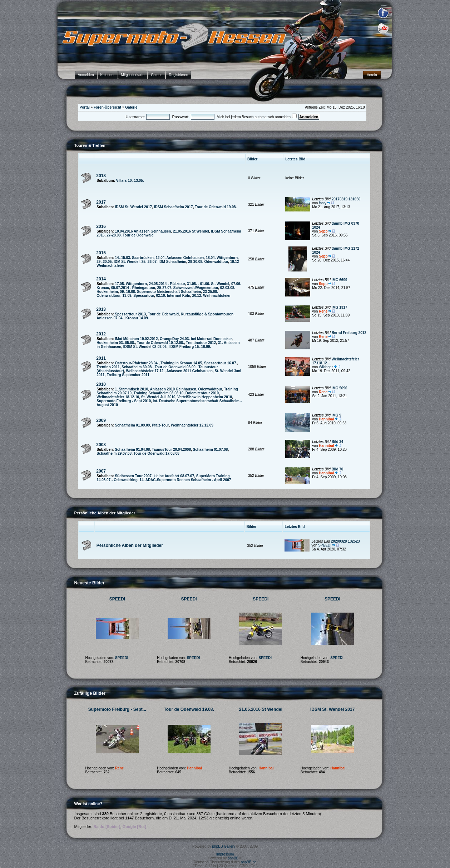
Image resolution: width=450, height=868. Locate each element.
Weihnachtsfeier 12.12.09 (192, 425)
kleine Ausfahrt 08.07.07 (174, 476)
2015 (101, 253)
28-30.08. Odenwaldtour (208, 262)
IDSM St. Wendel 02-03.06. (145, 347)
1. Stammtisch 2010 (131, 389)
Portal (85, 107)
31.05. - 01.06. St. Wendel (208, 284)
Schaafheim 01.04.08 (132, 450)
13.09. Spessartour (138, 296)
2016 (101, 226)
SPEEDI (325, 545)
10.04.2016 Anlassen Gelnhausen (143, 231)
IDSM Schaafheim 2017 (174, 207)
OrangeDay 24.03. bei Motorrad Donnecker (196, 339)
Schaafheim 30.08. (137, 367)
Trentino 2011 (108, 367)
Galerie (131, 107)
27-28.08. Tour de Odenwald (130, 235)
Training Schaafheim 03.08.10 (159, 393)
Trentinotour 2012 (201, 343)
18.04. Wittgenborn (222, 258)
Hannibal (326, 419)
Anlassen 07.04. (110, 318)
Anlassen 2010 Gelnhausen (173, 389)
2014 (101, 279)
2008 (101, 445)
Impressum (225, 854)
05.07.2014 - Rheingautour (133, 288)
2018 (101, 176)
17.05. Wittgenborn (131, 284)
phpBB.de (249, 862)
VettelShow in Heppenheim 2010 (205, 397)
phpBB (233, 858)
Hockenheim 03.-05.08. (116, 343)
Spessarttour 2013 (130, 314)
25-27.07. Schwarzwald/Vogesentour (188, 288)
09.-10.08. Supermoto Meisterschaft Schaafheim (160, 292)
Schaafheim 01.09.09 (132, 425)
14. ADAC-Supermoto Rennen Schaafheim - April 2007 (185, 480)
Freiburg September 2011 (128, 375)
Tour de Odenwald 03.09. (176, 367)
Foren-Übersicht (107, 107)
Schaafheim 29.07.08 (114, 453)
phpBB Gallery (224, 846)
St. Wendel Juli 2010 (158, 397)
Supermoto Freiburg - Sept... (117, 709)
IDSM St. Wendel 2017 (133, 207)
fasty (323, 203)
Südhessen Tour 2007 (133, 476)
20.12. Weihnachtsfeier (212, 296)
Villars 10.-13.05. (130, 181)
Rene (323, 311)
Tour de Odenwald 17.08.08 (157, 453)
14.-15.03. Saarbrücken (134, 258)
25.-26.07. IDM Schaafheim (164, 262)
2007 (101, 471)
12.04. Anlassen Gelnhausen (180, 258)
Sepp (323, 231)
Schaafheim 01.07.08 (211, 450)
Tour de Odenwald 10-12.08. (160, 343)
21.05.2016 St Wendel (191, 231)
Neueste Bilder (90, 583)
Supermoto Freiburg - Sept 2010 (124, 401)
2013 (101, 309)
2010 (101, 384)
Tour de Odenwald (163, 314)
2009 (101, 420)
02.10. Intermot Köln (173, 296)
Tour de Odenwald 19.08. (216, 207)
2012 (101, 334)
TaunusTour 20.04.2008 (171, 450)
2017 (101, 202)
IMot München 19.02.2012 (136, 339)
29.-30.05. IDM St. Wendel (118, 262)
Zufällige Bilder (90, 693)
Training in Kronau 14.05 (181, 363)
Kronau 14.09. (137, 318)
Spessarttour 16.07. (221, 363)
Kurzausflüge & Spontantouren (207, 314)
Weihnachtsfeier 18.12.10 (118, 397)
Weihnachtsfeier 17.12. (145, 371)
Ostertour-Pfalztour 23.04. (137, 363)
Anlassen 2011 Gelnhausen (189, 371)
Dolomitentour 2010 (202, 393)
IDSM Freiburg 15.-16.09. (190, 347)
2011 (101, 358)
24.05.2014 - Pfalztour (167, 284)
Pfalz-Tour (160, 425)
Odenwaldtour (210, 389)
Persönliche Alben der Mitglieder (130, 545)
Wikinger (326, 367)
